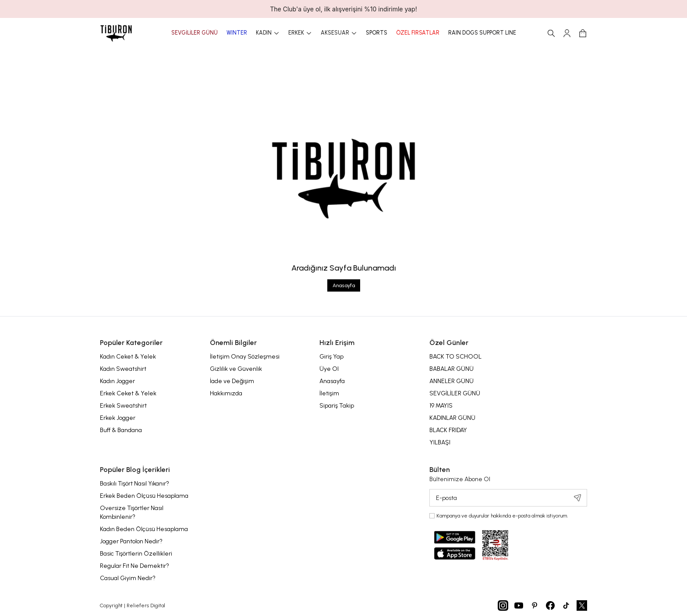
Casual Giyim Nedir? (128, 578)
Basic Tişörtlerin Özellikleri (136, 554)
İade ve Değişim (232, 381)
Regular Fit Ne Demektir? (135, 566)
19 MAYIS (441, 406)
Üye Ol (329, 369)
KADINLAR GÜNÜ (452, 418)
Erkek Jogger (118, 418)
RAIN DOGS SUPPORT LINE (482, 33)
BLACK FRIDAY (448, 430)
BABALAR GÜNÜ (452, 369)
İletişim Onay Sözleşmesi (245, 357)
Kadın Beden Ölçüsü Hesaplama (144, 529)
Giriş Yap (331, 357)
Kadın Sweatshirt (123, 369)
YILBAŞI (440, 442)
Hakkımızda (226, 393)
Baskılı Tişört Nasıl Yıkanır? (135, 484)
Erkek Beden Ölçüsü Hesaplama (144, 496)
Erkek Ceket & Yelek (128, 393)
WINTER (237, 33)
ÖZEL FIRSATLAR (418, 33)
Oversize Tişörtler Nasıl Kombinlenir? (132, 512)
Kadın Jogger (117, 381)
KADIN (268, 33)
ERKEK (300, 33)
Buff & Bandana (121, 430)
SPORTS (377, 33)
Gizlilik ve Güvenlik (236, 369)
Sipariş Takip (337, 406)
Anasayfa (344, 285)
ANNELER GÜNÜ (452, 381)
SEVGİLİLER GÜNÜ (195, 33)
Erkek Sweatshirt (123, 406)
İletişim (329, 393)
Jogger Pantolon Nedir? (131, 541)
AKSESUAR (339, 33)
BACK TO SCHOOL (455, 357)
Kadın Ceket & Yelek (128, 357)
